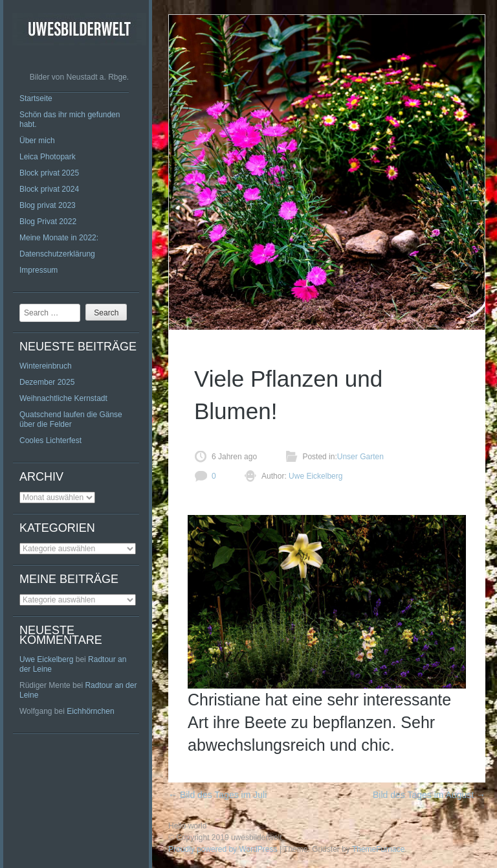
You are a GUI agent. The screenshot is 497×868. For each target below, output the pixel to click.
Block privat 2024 (49, 189)
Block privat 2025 (49, 173)
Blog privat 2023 (48, 205)
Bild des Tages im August (429, 795)
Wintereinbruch (46, 366)
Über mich (37, 141)
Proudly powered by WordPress (223, 849)
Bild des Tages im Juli (217, 795)
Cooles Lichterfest (50, 440)
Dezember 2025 (47, 382)
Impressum (39, 270)
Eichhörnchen (90, 711)
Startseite (36, 98)
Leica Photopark (48, 157)
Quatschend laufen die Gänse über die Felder (71, 419)
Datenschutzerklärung (57, 254)
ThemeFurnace (378, 849)
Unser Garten (360, 457)
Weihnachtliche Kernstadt (63, 398)
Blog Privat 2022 (48, 222)
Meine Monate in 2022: (59, 238)
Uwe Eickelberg (46, 659)
